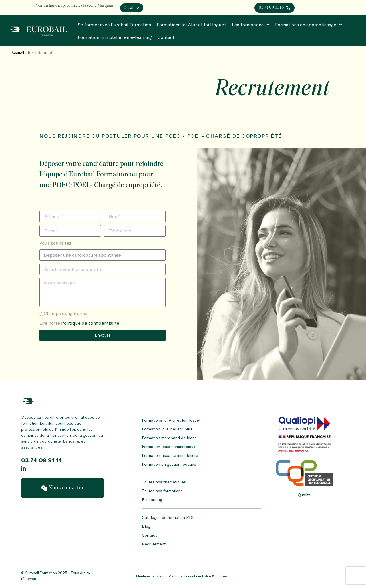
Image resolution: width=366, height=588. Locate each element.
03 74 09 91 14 (42, 460)
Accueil (18, 53)
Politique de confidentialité (90, 323)
